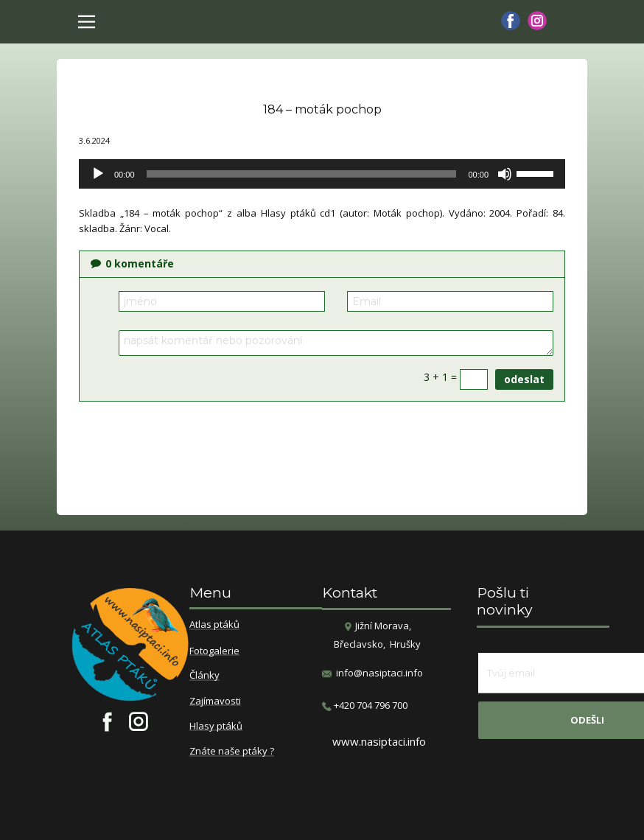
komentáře (132, 263)
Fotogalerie (214, 651)
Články (204, 676)
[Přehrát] (98, 174)
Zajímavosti (215, 701)
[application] (322, 174)
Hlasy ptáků (216, 727)
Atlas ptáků (214, 625)
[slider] (302, 174)
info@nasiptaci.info (379, 673)
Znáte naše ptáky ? (232, 752)
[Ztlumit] (505, 174)
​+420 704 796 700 (365, 706)
